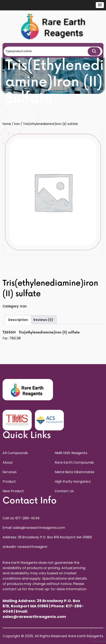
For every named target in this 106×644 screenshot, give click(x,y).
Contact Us (64, 491)
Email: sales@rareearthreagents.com (34, 528)
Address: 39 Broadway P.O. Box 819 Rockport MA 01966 (47, 537)
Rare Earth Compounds (74, 462)
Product (9, 482)
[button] (100, 5)
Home (7, 124)
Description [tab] (18, 320)
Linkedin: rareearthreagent (25, 547)
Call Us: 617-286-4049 (21, 518)
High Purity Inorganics (73, 482)
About (8, 462)
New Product (13, 491)
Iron (17, 124)
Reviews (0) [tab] (43, 320)
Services (10, 472)
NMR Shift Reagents (71, 453)
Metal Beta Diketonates (74, 472)
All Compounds (15, 453)
